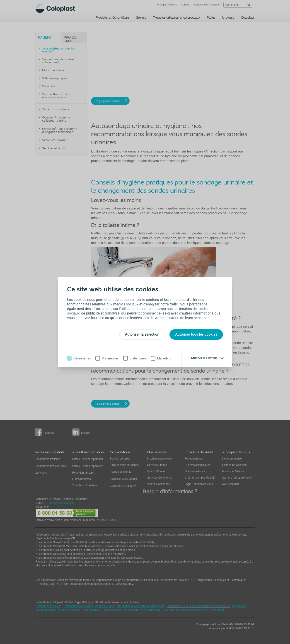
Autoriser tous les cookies (196, 334)
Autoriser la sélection (142, 334)
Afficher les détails (204, 358)
